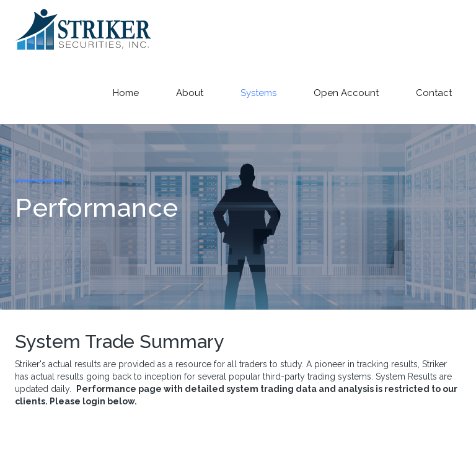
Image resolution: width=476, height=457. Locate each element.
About (190, 93)
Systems (258, 93)
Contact (434, 93)
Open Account (346, 93)
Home (126, 93)
